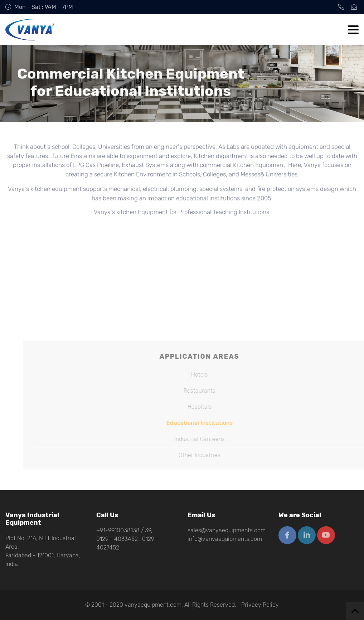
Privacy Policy (260, 605)
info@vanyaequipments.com (225, 539)
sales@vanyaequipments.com (227, 530)
